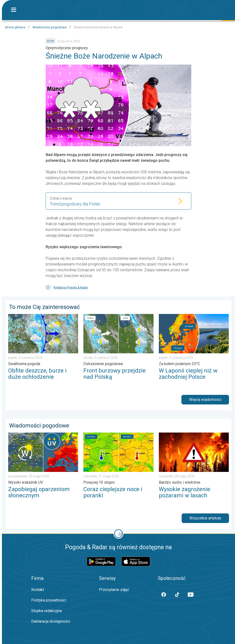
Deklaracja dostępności (51, 621)
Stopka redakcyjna (46, 611)
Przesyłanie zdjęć (114, 590)
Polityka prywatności (49, 600)
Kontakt (38, 590)
